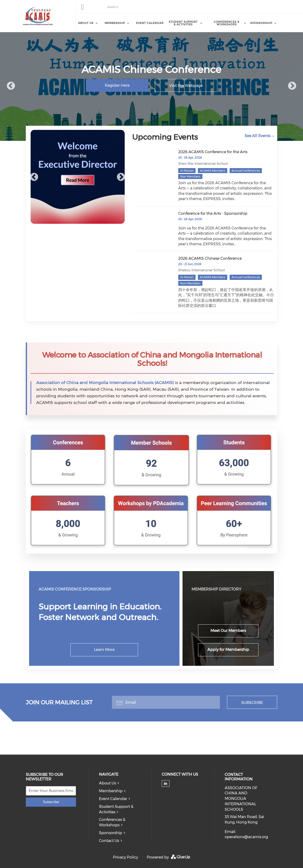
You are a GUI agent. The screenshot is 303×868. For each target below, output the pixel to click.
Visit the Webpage (186, 86)
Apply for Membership (228, 650)
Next (292, 86)
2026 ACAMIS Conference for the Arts (213, 152)
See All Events (257, 136)
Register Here (117, 85)
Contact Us (109, 841)
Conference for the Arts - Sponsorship (213, 213)
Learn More (104, 650)
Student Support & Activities (116, 809)
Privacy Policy (125, 857)
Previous (11, 86)
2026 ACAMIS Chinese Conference (210, 258)
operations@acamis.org (246, 837)
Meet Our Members (228, 631)
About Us (107, 783)
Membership (111, 791)
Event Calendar (150, 23)
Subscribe (252, 703)
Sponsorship (111, 833)
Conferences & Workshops (112, 822)
